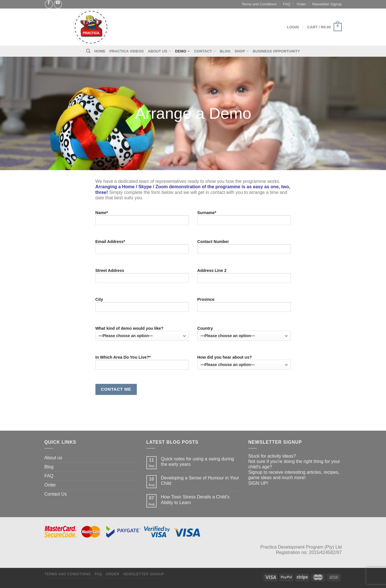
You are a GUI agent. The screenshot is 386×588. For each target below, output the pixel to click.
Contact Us (56, 494)
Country (244, 333)
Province (244, 306)
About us (53, 458)
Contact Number (244, 249)
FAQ (287, 4)
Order (301, 4)
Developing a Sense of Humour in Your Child (200, 481)
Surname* (244, 220)
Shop (242, 51)
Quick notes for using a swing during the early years (197, 462)
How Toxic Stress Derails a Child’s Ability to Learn (195, 500)
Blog (225, 51)
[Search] (88, 51)
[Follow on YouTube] (58, 4)
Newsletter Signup (327, 4)
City (142, 306)
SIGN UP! (258, 483)
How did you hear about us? (244, 362)
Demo (183, 51)
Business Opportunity (277, 51)
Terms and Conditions (259, 4)
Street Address (142, 278)
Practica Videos (127, 51)
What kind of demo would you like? (142, 333)
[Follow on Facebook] (49, 4)
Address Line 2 (244, 278)
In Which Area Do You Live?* (142, 364)
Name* (142, 220)
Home (100, 51)
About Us (159, 51)
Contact (205, 51)
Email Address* (142, 249)
